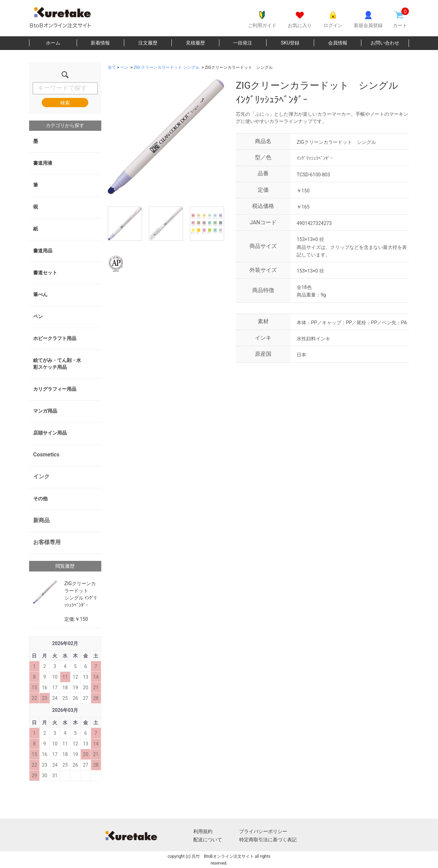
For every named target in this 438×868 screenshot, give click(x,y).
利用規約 (203, 831)
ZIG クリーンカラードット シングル (167, 67)
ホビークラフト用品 (55, 338)
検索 (65, 103)
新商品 (41, 520)
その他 (40, 499)
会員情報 (338, 43)
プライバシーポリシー (263, 831)
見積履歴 (195, 43)
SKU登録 (290, 43)
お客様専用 (47, 542)
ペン (38, 316)
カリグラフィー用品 (55, 389)
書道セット (45, 273)
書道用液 (43, 163)
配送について (208, 840)
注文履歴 (148, 43)
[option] (166, 137)
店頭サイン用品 (50, 433)
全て (112, 67)
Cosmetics (46, 455)
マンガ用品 (45, 411)
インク (41, 476)
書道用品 (43, 251)
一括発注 (243, 43)
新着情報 (100, 43)
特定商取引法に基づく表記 (268, 840)
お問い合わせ (385, 43)
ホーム (53, 43)
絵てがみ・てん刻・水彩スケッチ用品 (57, 364)
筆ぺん (40, 294)
